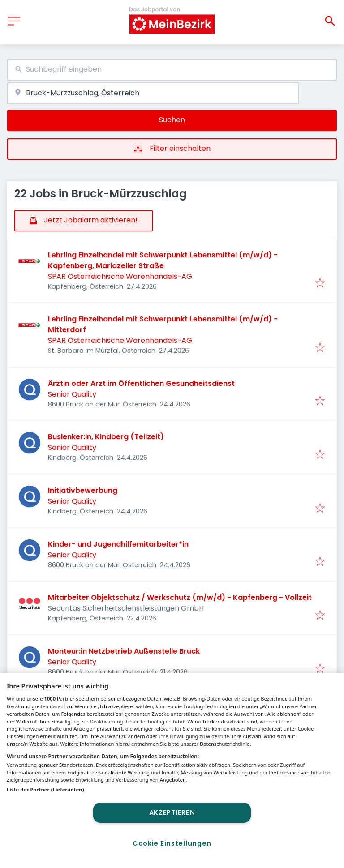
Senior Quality (72, 394)
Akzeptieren (172, 812)
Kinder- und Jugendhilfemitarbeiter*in (118, 544)
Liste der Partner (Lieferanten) (45, 789)
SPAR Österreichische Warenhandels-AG (120, 276)
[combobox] (172, 70)
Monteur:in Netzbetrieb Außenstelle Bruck (124, 651)
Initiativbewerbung (83, 490)
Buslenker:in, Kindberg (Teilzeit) (106, 437)
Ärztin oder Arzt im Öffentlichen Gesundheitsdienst (141, 383)
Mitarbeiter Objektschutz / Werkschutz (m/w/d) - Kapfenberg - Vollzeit (180, 597)
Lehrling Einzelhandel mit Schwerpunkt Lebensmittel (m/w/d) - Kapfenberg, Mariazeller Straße (163, 260)
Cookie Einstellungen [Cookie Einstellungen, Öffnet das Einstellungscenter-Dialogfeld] (172, 843)
